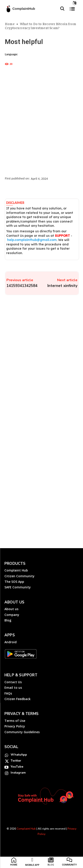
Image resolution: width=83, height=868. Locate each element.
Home (10, 24)
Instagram (18, 773)
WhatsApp (19, 755)
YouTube (17, 767)
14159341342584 (22, 286)
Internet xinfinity (62, 286)
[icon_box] (14, 863)
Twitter (16, 761)
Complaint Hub (26, 829)
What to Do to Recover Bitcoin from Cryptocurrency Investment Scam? (41, 26)
